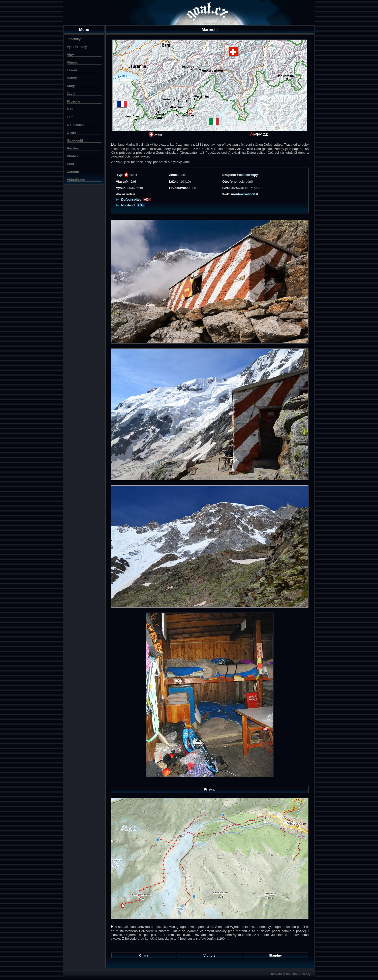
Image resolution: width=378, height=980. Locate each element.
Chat (70, 164)
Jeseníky (74, 39)
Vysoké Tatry (77, 47)
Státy (71, 86)
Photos (72, 156)
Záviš (71, 94)
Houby (72, 78)
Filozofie (73, 101)
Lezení (72, 70)
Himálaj (73, 62)
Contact (73, 172)
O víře (71, 133)
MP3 (70, 109)
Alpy (70, 55)
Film (70, 117)
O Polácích (75, 125)
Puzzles (73, 148)
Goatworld (75, 140)
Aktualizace (76, 180)
